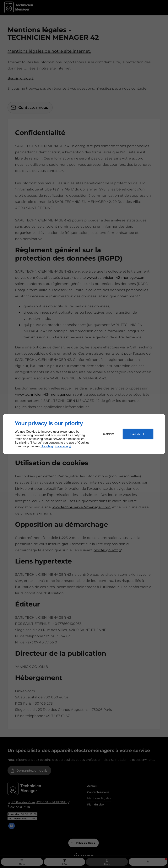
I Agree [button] (138, 434)
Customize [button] (109, 434)
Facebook (62, 446)
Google (46, 446)
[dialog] (84, 434)
